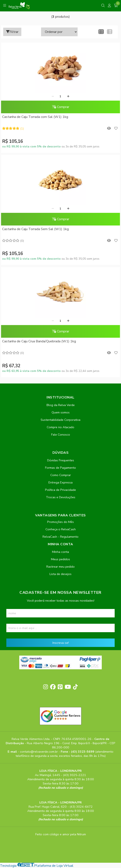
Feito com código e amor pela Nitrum (61, 834)
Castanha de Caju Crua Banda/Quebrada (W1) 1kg (39, 341)
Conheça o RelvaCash (61, 529)
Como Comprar (61, 475)
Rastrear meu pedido (60, 567)
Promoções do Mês (60, 522)
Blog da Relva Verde (61, 405)
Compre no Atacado (60, 427)
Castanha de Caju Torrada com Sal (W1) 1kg (35, 117)
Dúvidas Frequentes (61, 460)
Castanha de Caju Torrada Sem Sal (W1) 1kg (35, 229)
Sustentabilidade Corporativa (60, 420)
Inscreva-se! (61, 643)
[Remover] (53, 96)
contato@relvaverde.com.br (39, 752)
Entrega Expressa (60, 482)
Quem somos (61, 412)
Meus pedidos (60, 559)
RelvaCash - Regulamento (60, 537)
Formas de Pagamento (60, 468)
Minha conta (60, 552)
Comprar (60, 107)
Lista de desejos (60, 574)
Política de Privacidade (60, 490)
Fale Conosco (61, 435)
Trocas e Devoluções (61, 497)
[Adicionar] (68, 96)
